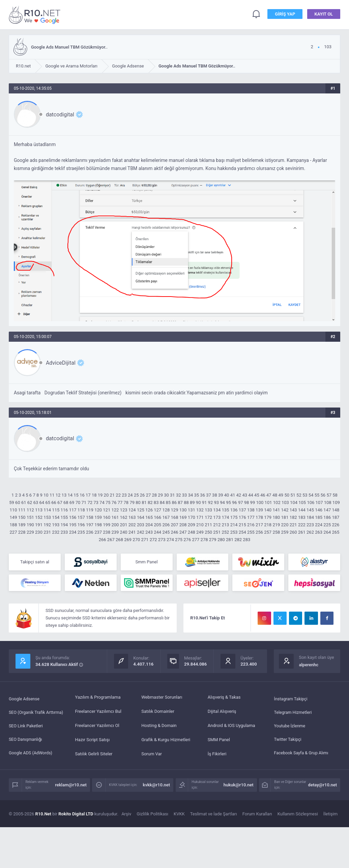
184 (310, 517)
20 (106, 495)
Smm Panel (146, 562)
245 (166, 532)
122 (115, 510)
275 (179, 540)
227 (13, 532)
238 (107, 532)
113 (39, 510)
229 (30, 532)
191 (39, 525)
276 (187, 540)
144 (302, 510)
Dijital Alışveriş (222, 713)
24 (130, 495)
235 (81, 532)
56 (323, 495)
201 (124, 525)
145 (310, 510)
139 (259, 510)
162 (124, 517)
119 (90, 510)
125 (141, 510)
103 (285, 502)
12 (58, 495)
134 (217, 510)
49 (281, 495)
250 (208, 532)
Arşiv (126, 816)
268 (119, 540)
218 (268, 525)
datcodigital (60, 115)
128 (166, 510)
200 (115, 525)
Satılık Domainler (158, 713)
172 (208, 517)
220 (285, 525)
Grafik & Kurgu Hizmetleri (166, 741)
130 (183, 510)
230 (39, 532)
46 (263, 495)
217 (259, 525)
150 (22, 517)
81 (144, 502)
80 (138, 502)
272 (153, 540)
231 (47, 532)
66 (54, 502)
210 (200, 525)
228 (22, 532)
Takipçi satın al (35, 562)
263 (319, 532)
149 (13, 517)
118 (81, 510)
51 (293, 495)
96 (235, 502)
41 (233, 495)
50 (287, 495)
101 (268, 502)
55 (317, 495)
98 (247, 502)
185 (319, 517)
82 (150, 502)
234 (73, 532)
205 (157, 525)
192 (47, 525)
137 (242, 510)
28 (154, 495)
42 (239, 495)
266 (103, 540)
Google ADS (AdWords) (31, 755)
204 (149, 525)
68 (66, 502)
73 (96, 502)
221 (293, 525)
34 (191, 495)
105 (302, 502)
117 (73, 510)
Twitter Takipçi (288, 741)
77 (120, 502)
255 (251, 532)
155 (64, 517)
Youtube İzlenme (290, 727)
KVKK (179, 816)
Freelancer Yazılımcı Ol (97, 727)
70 (78, 502)
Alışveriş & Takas (224, 699)
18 (94, 495)
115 (56, 510)
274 (170, 540)
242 (141, 532)
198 (98, 525)
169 (183, 517)
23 (124, 495)
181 (285, 517)
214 (234, 525)
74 (102, 502)
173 (217, 517)
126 (149, 510)
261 (302, 532)
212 (217, 525)
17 (88, 495)
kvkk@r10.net (157, 787)
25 (136, 495)
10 (46, 495)
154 (56, 517)
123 (124, 510)
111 (22, 510)
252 (225, 532)
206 (166, 525)
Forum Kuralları (257, 816)
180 (276, 517)
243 (149, 532)
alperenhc (309, 666)
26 (142, 495)
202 (132, 525)
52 (299, 495)
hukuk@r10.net (239, 787)
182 (293, 517)
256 (259, 532)
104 (294, 502)
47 (269, 495)
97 (241, 502)
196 (81, 525)
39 (221, 495)
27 (149, 495)
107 (319, 502)
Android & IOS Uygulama (231, 727)
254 (242, 532)
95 (228, 502)
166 (157, 517)
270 (136, 540)
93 (216, 502)
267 (111, 540)
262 (310, 532)
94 (222, 502)
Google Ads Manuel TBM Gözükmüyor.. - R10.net (36, 15)
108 (328, 502)
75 (108, 502)
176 (242, 517)
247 (183, 532)
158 (90, 517)
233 (64, 532)
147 (327, 510)
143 (293, 510)
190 (30, 525)
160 (107, 517)
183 (302, 517)
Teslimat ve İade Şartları (214, 816)
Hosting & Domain (159, 727)
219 (276, 525)
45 (257, 495)
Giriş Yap (285, 15)
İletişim (330, 816)
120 (98, 510)
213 (225, 525)
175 (234, 517)
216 (251, 525)
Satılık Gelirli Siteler (94, 755)
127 (157, 510)
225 (327, 525)
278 (204, 540)
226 (336, 525)
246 (175, 532)
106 (311, 502)
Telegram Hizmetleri (294, 713)
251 (217, 532)
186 (327, 517)
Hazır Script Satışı (93, 741)
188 (13, 525)
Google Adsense (25, 699)
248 (192, 532)
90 (198, 502)
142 (285, 510)
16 (82, 495)
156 (73, 517)
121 (107, 510)
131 (192, 510)
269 (128, 540)
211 (208, 525)
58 (335, 495)
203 (141, 525)
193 (56, 525)
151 (30, 517)
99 (253, 502)
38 (215, 495)
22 (118, 495)
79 (132, 502)
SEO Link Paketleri (26, 727)
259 (285, 532)
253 (234, 532)
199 (107, 525)
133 (208, 510)
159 (98, 517)
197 (90, 525)
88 (186, 502)
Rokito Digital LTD (76, 816)
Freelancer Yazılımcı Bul (98, 713)
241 (132, 532)
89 (192, 502)
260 (293, 532)
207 (175, 525)
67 (60, 502)
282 (238, 540)
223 (310, 525)
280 (221, 540)
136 (234, 510)
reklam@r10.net (71, 787)
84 (162, 502)
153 (47, 517)
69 (72, 502)
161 (115, 517)
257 (268, 532)
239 (115, 532)
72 (90, 502)
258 (276, 532)
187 (336, 517)
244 (157, 532)
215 (242, 525)
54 (311, 495)
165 (149, 517)
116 (64, 510)
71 (84, 502)
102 (277, 502)
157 (81, 517)
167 (166, 517)
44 (251, 495)
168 (175, 517)
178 (259, 517)
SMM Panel (219, 741)
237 (98, 532)
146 (319, 510)
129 (175, 510)
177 (251, 517)
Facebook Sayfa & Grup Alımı (302, 755)
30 (166, 495)
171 (200, 517)
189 (22, 525)
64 (42, 502)
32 (179, 495)
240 (124, 532)
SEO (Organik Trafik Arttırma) (37, 713)
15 (76, 495)
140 (268, 510)
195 (73, 525)
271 (145, 540)
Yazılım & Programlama (98, 699)
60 (18, 502)
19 (100, 495)
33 (185, 495)
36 (202, 495)
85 (168, 502)
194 (64, 525)
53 (305, 495)
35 (197, 495)
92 (211, 502)
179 (268, 517)
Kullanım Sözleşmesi (298, 816)
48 (275, 495)
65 (48, 502)
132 (200, 510)
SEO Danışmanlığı (26, 741)
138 (251, 510)
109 (336, 502)
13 (64, 495)
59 (12, 502)
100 (260, 502)
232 (56, 532)
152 (39, 517)
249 (200, 532)
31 (172, 495)
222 (302, 525)
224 (319, 525)
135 (225, 510)
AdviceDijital (61, 363)
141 (276, 510)
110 (13, 510)
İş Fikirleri (217, 755)
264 (327, 532)
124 (132, 510)
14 (70, 495)
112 (30, 510)
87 (180, 502)
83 (156, 502)
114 (47, 510)
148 (336, 510)
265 (336, 532)
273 (162, 540)
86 (174, 502)
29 (160, 495)
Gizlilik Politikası (152, 816)
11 (52, 495)
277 (196, 540)
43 (245, 495)
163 (132, 517)
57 (329, 495)
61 (24, 502)
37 (209, 495)
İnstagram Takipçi (292, 699)
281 (230, 540)
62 (30, 502)
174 (225, 517)
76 (114, 502)
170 (192, 517)
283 (246, 540)
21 (112, 495)
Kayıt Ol (324, 15)
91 (205, 502)
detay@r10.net (323, 787)
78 (126, 502)
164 (141, 517)
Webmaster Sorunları (162, 699)
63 (36, 502)
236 (90, 532)
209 (192, 525)
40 (227, 495)
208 (183, 525)
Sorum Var (152, 755)
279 (213, 540)
